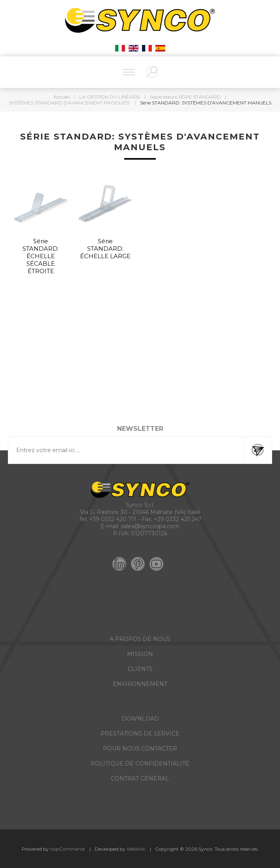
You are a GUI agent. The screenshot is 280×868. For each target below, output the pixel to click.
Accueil (62, 97)
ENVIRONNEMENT (140, 684)
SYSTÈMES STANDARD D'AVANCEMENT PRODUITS (70, 103)
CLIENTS (140, 669)
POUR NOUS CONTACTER (140, 749)
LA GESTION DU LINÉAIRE (110, 97)
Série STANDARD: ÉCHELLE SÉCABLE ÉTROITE (41, 256)
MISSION (140, 654)
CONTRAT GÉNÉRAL (140, 779)
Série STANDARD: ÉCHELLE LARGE (105, 249)
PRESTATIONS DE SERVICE (140, 734)
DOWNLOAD (140, 719)
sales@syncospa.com (150, 526)
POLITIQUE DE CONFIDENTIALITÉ (140, 764)
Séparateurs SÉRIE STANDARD (185, 97)
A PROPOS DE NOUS (140, 639)
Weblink (136, 849)
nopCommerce (67, 849)
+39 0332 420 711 (113, 519)
